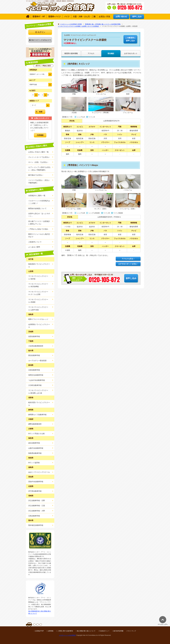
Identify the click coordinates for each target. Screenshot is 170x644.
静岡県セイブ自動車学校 (37, 415)
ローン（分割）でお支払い (38, 162)
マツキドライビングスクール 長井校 (38, 277)
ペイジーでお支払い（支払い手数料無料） (39, 182)
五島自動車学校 (34, 516)
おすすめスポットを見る (127, 264)
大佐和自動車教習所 (36, 346)
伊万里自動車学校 (35, 491)
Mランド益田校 (34, 463)
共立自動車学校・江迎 (37, 506)
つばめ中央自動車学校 (37, 380)
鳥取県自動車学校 (35, 453)
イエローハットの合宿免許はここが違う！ (39, 202)
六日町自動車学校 (35, 385)
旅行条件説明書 (118, 631)
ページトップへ (163, 624)
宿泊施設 (111, 53)
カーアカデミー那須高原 (37, 361)
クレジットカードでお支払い (39, 157)
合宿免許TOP (39, 631)
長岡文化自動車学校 (36, 375)
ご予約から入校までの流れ (38, 229)
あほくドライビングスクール (39, 472)
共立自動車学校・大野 (37, 511)
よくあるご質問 (34, 247)
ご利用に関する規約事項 (65, 631)
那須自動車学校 (34, 355)
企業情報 (51, 631)
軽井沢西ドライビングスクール (39, 404)
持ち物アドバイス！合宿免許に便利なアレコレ (39, 223)
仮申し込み (130, 39)
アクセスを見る (127, 259)
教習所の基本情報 (71, 53)
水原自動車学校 (34, 370)
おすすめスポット (131, 53)
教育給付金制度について (37, 208)
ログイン (41, 32)
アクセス (91, 53)
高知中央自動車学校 (36, 482)
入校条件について (35, 242)
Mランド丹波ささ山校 (36, 434)
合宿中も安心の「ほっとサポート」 (39, 215)
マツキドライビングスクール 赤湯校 (38, 301)
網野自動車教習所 (35, 424)
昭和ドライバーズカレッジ (38, 319)
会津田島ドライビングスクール (39, 326)
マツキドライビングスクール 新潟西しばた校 (38, 392)
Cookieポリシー (104, 631)
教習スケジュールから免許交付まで (39, 235)
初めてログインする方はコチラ (41, 40)
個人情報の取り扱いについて (86, 631)
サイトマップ (132, 631)
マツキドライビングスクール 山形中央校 (38, 308)
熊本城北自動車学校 (36, 525)
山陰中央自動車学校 (36, 448)
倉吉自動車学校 (34, 443)
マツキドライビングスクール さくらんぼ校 (38, 293)
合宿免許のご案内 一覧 (37, 196)
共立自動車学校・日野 (37, 501)
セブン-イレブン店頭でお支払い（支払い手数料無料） (39, 169)
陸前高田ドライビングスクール (39, 265)
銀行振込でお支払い (36, 175)
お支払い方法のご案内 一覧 (38, 152)
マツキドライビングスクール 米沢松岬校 (38, 285)
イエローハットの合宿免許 (67, 635)
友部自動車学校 (34, 336)
